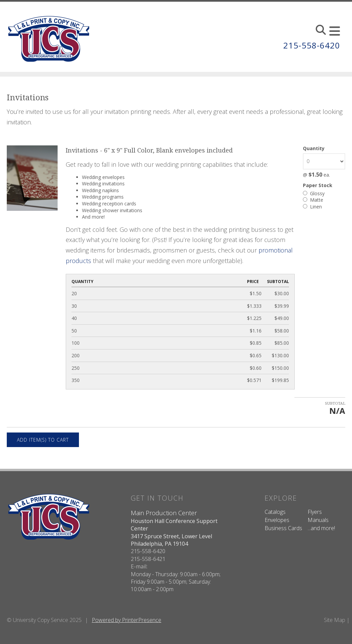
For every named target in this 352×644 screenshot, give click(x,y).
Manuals (318, 520)
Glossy (314, 193)
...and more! (321, 528)
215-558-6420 (312, 45)
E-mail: (139, 566)
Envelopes (277, 520)
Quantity (314, 148)
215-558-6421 (148, 559)
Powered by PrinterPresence (127, 620)
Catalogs (275, 512)
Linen (312, 207)
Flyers (315, 512)
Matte (313, 200)
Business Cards (283, 528)
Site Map (335, 620)
